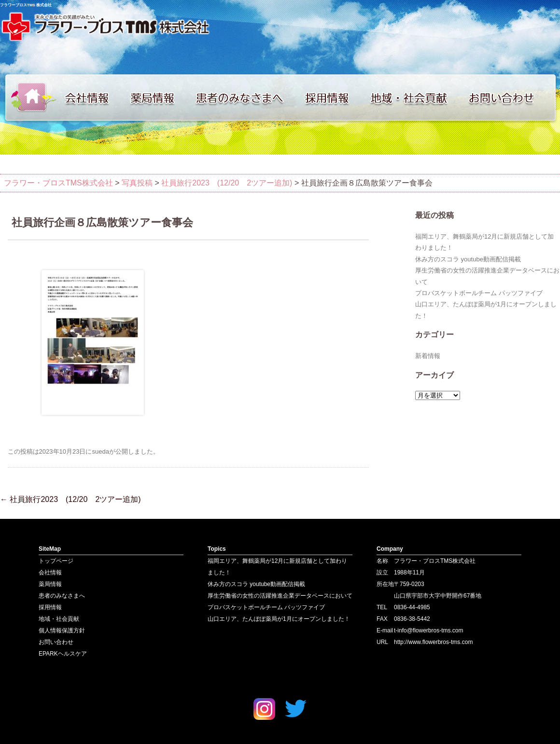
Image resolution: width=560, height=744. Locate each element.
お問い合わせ (512, 98)
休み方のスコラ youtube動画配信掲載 (468, 259)
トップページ (29, 98)
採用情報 (333, 98)
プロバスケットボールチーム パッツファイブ (479, 293)
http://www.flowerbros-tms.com (433, 642)
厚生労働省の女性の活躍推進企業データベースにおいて (280, 596)
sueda (100, 451)
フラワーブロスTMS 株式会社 (26, 5)
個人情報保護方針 (62, 630)
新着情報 (428, 356)
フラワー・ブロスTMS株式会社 (58, 183)
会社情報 (92, 98)
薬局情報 (157, 98)
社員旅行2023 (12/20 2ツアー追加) (70, 499)
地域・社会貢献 (415, 98)
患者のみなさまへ (244, 98)
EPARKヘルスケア (63, 654)
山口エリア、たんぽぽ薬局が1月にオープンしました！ (279, 619)
